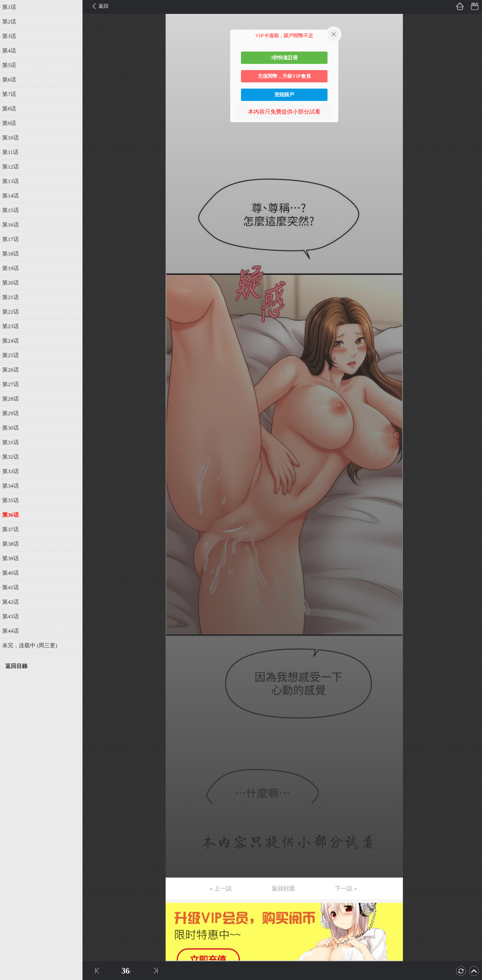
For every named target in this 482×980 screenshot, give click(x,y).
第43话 (15, 616)
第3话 (13, 36)
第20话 (15, 283)
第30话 (15, 428)
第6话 (13, 80)
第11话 (14, 152)
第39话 (15, 558)
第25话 (15, 355)
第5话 (13, 65)
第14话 (15, 196)
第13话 (15, 181)
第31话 (15, 442)
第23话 (15, 326)
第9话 (13, 123)
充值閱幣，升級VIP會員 (284, 76)
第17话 (15, 239)
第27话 (15, 384)
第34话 (15, 486)
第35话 (15, 500)
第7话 (13, 94)
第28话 (15, 399)
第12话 (15, 167)
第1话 (13, 7)
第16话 (15, 225)
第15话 (15, 210)
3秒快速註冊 (284, 58)
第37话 (15, 529)
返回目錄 (20, 666)
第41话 (15, 587)
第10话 (15, 138)
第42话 (15, 602)
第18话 (15, 254)
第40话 (15, 573)
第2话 (13, 22)
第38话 (15, 544)
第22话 (15, 312)
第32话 (15, 457)
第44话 (15, 631)
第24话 (15, 341)
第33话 (15, 471)
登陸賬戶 (284, 95)
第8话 (13, 109)
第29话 (15, 413)
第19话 (15, 268)
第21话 (15, 297)
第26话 (15, 370)
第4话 (13, 51)
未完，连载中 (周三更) (34, 645)
